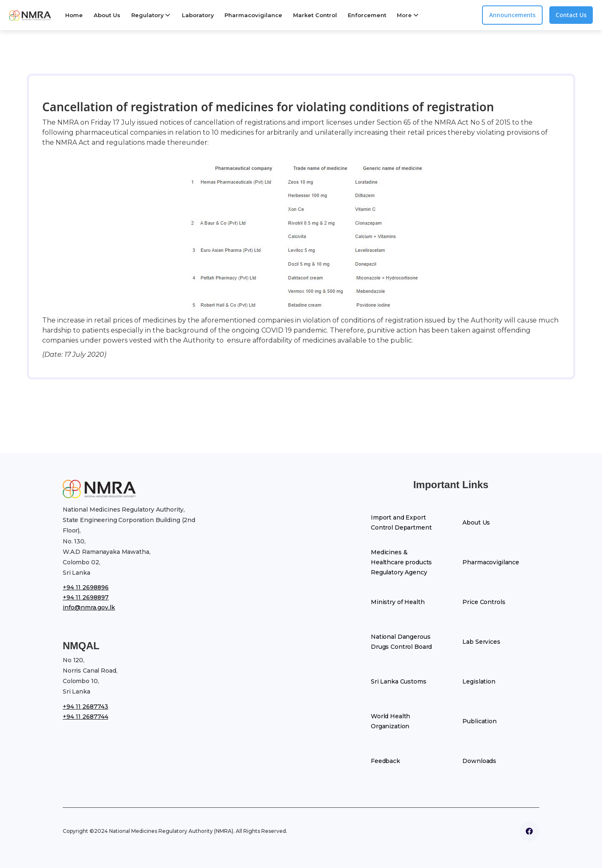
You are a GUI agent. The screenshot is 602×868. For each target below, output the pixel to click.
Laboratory (198, 15)
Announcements (512, 15)
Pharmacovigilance (253, 15)
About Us (107, 15)
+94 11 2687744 (85, 717)
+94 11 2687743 (85, 707)
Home (74, 15)
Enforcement (367, 15)
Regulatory (148, 15)
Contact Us (571, 15)
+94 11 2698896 (86, 587)
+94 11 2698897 (86, 597)
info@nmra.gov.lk (89, 607)
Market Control (315, 15)
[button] (151, 15)
